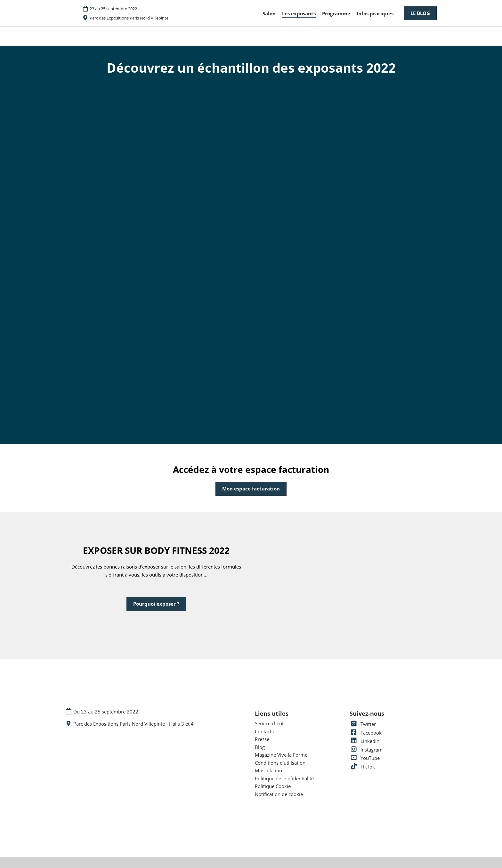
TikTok (362, 767)
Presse (262, 739)
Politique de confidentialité (284, 778)
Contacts (264, 731)
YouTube (365, 758)
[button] (420, 13)
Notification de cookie (279, 794)
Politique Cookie (273, 786)
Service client (269, 723)
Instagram (366, 750)
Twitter (363, 724)
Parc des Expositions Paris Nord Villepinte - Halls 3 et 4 (134, 724)
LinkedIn (364, 741)
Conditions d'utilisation (280, 763)
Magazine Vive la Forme (281, 755)
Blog (260, 747)
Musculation (268, 770)
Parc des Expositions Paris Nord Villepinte (129, 18)
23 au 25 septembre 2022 (113, 9)
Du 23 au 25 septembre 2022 (106, 712)
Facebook (366, 733)
